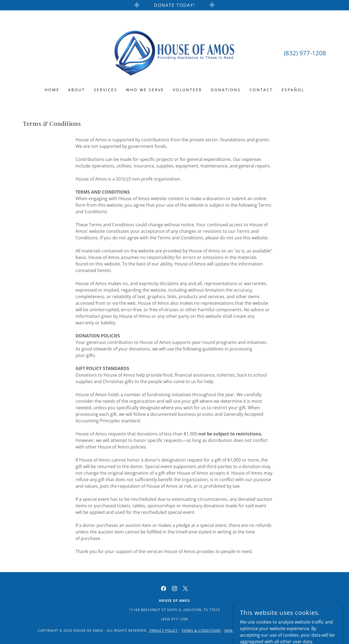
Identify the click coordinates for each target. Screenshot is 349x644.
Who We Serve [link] (145, 90)
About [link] (77, 90)
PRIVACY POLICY (163, 631)
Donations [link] (226, 90)
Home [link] (52, 90)
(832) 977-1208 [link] (305, 53)
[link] (175, 52)
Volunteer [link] (187, 90)
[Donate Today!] (174, 5)
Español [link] (293, 90)
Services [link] (106, 90)
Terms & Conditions (201, 631)
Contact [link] (261, 90)
